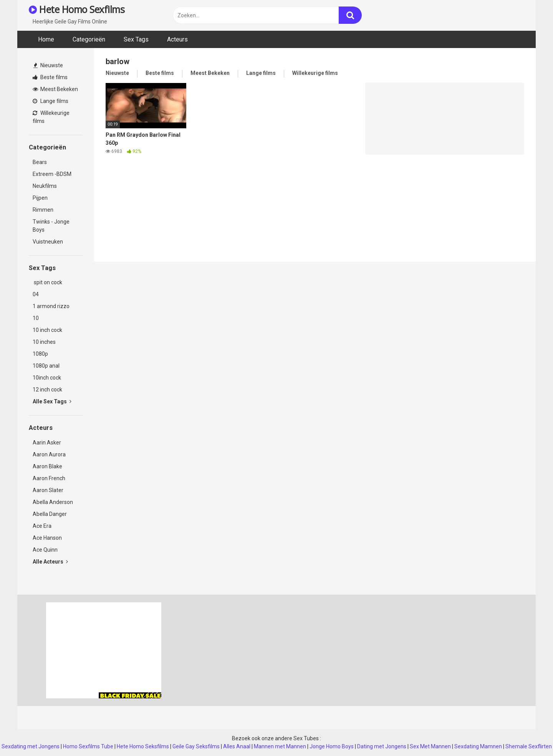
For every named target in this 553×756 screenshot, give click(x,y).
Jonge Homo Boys (332, 746)
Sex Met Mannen (430, 746)
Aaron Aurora (49, 454)
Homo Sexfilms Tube (88, 746)
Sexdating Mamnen (478, 746)
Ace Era (42, 526)
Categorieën (89, 39)
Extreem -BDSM (52, 174)
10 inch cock (47, 330)
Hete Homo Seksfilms (143, 746)
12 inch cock (47, 390)
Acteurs (177, 39)
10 (36, 318)
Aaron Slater (48, 490)
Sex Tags (136, 39)
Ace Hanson (47, 538)
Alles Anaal (237, 746)
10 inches (44, 342)
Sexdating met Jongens (31, 746)
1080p (40, 354)
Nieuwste (48, 65)
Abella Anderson (53, 502)
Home (46, 39)
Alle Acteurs (50, 562)
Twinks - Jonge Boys (51, 226)
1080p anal (46, 366)
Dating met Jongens (382, 746)
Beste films (50, 77)
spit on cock (47, 282)
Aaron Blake (47, 466)
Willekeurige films (51, 117)
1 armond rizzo (51, 306)
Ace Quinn (45, 550)
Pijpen (40, 198)
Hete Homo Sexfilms (77, 9)
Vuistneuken (48, 242)
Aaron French (49, 478)
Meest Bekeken (55, 89)
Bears (40, 162)
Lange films (50, 101)
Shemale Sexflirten (529, 746)
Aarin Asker (47, 443)
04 (36, 294)
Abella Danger (50, 514)
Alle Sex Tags (52, 401)
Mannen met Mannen (280, 746)
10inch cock (47, 378)
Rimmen (43, 210)
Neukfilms (45, 186)
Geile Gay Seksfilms (196, 746)
